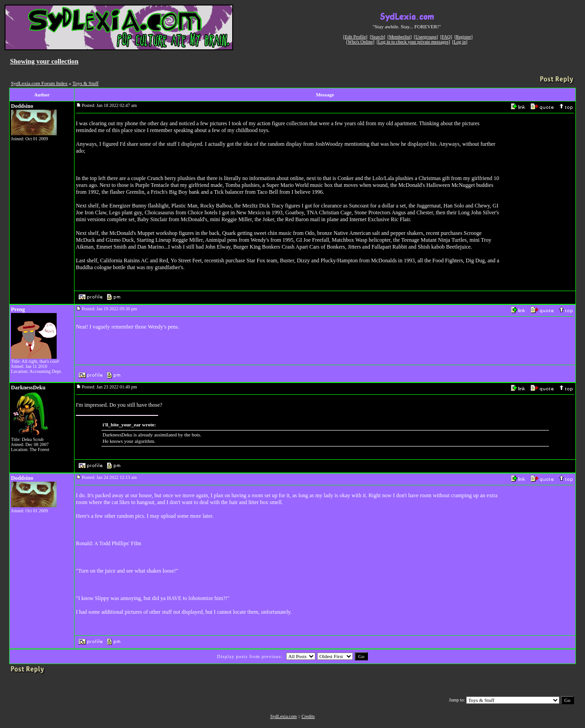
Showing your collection (44, 61)
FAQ (446, 37)
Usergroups (426, 37)
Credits (308, 716)
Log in (460, 42)
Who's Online (360, 42)
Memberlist (399, 37)
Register (463, 37)
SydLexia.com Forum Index (39, 83)
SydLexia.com (283, 716)
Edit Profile (355, 37)
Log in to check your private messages (413, 42)
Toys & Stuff (86, 83)
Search (377, 37)
